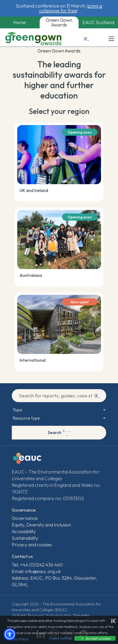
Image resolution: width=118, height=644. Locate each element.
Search (59, 433)
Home (19, 22)
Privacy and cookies (32, 545)
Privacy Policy (17, 639)
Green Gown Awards (59, 22)
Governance (25, 518)
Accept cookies (95, 638)
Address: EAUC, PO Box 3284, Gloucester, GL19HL (55, 581)
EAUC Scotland (99, 22)
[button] (10, 634)
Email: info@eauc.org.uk (36, 571)
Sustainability (25, 538)
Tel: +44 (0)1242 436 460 (37, 565)
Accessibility (24, 531)
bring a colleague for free (71, 8)
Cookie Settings (61, 638)
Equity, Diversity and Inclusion (41, 525)
